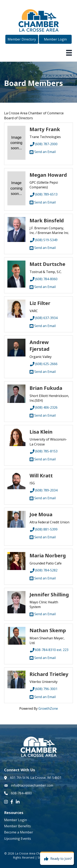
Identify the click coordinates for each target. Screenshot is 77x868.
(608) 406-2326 (44, 407)
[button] (22, 39)
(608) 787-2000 (44, 144)
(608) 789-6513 (44, 194)
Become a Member (19, 832)
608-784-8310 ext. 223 (49, 650)
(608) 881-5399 (44, 529)
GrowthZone (48, 708)
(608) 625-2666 (44, 364)
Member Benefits (17, 826)
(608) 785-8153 (44, 451)
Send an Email (43, 152)
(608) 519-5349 (44, 240)
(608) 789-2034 (44, 490)
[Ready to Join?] (57, 859)
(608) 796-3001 (44, 689)
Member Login (16, 820)
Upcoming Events (18, 839)
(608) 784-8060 (44, 279)
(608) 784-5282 (44, 570)
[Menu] (69, 53)
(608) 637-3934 (44, 318)
